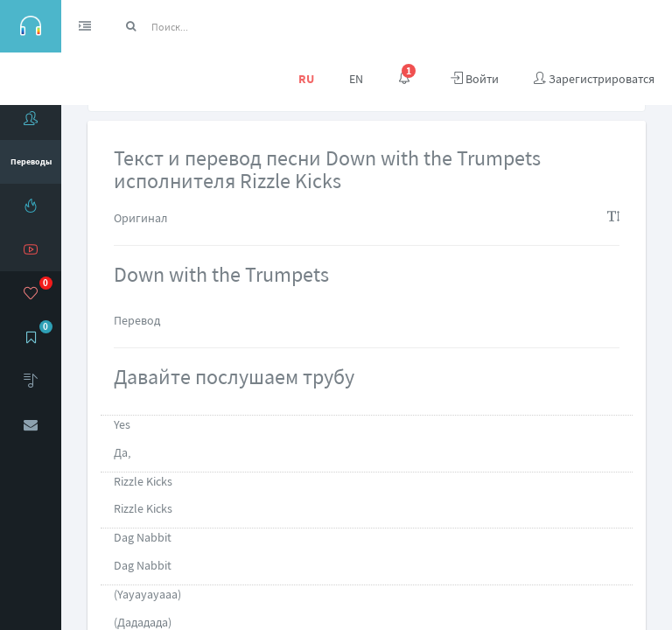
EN (356, 79)
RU (306, 79)
